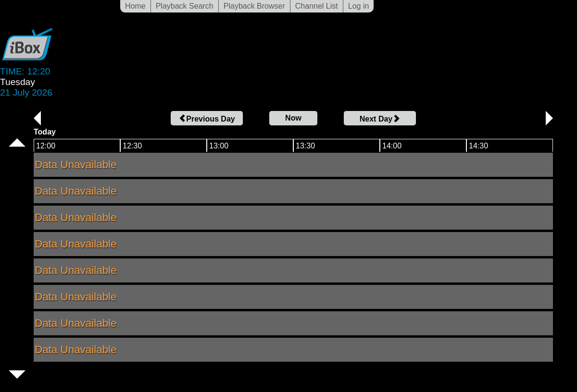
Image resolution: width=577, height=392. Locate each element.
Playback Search (185, 6)
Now (293, 118)
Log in (359, 6)
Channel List (317, 6)
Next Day (380, 119)
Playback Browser (254, 6)
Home (135, 6)
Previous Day (207, 119)
